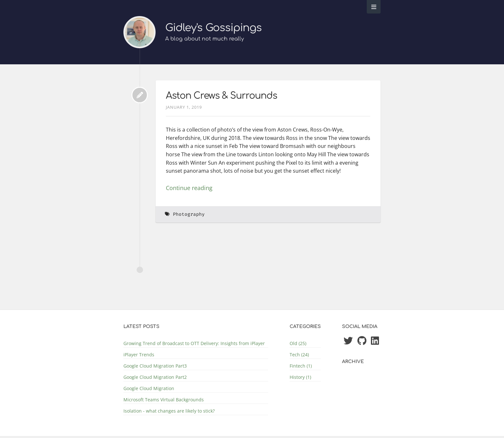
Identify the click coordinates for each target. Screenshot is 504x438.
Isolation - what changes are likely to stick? (169, 411)
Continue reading (189, 188)
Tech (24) (299, 355)
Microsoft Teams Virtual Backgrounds (164, 400)
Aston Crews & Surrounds (221, 96)
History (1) (300, 377)
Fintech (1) (301, 366)
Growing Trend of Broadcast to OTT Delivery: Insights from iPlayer (194, 343)
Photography (189, 214)
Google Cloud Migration (149, 388)
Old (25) (298, 343)
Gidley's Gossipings (213, 28)
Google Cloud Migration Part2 (155, 377)
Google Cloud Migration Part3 (155, 366)
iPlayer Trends (139, 355)
